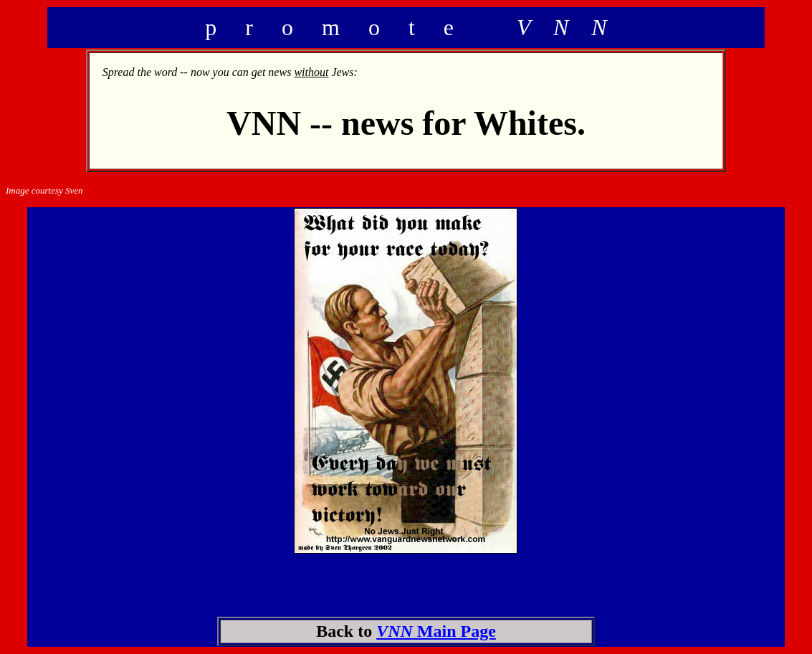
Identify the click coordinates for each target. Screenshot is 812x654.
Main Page (436, 631)
